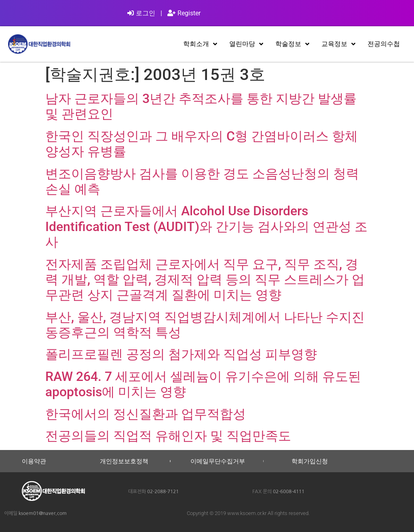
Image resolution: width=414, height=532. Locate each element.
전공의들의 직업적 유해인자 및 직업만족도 (168, 436)
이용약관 (34, 461)
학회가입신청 (310, 461)
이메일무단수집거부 (218, 461)
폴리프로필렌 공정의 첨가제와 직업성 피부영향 (181, 354)
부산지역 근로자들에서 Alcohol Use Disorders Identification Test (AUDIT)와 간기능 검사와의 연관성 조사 (206, 226)
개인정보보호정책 (124, 461)
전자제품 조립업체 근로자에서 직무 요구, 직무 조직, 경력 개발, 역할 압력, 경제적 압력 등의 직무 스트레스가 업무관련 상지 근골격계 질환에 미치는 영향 (205, 280)
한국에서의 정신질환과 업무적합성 (146, 414)
